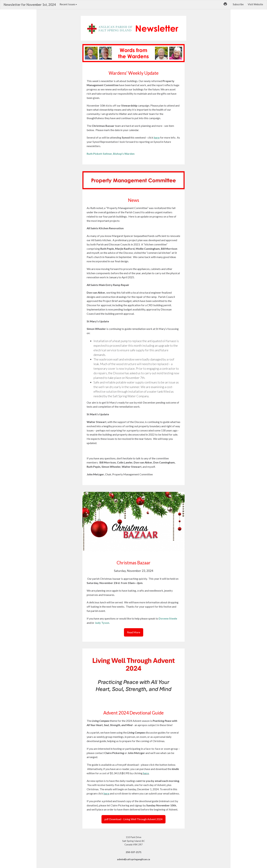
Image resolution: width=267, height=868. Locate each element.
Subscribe (238, 4)
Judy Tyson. (102, 623)
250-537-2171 (133, 852)
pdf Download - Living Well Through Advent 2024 (133, 819)
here (146, 773)
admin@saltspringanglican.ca (133, 859)
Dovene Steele (168, 618)
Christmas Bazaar (134, 563)
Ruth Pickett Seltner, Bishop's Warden (111, 154)
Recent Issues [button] (68, 4)
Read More (134, 632)
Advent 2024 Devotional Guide (133, 713)
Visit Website (255, 4)
